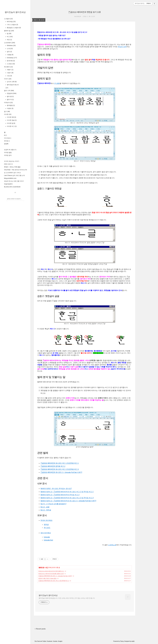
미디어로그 (8, 138)
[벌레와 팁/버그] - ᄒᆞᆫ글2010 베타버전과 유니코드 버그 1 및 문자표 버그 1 (67, 492)
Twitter (44, 641)
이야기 (8, 79)
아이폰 (8, 114)
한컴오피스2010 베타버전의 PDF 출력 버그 (51, 571)
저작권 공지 (8, 155)
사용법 (10, 55)
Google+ (60, 641)
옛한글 (46, 525)
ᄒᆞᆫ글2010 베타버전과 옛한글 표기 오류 (85, 12)
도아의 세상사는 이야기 (12, 161)
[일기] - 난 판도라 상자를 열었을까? (53, 504)
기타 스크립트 (12, 25)
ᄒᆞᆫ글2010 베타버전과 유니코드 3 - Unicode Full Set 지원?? (61, 472)
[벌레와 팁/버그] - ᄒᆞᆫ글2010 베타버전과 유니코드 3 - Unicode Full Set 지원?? (68, 501)
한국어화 (11, 61)
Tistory (122, 641)
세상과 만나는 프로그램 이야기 (14, 181)
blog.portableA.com (10, 178)
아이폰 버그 (12, 126)
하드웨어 (8, 67)
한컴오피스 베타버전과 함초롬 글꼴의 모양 (51, 574)
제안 (9, 40)
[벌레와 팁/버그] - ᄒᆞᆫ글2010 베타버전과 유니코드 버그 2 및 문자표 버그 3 (67, 498)
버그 (10, 37)
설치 (9, 52)
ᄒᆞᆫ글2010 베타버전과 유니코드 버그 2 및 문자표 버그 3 (60, 469)
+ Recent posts (40, 629)
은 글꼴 (57, 83)
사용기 (10, 73)
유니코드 (47, 528)
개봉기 (10, 70)
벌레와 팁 (9, 31)
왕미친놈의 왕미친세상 (15, 12)
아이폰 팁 (11, 123)
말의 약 (10, 99)
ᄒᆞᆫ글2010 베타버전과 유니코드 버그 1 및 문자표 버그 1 (60, 463)
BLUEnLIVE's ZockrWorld (12, 187)
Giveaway (12, 58)
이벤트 (10, 108)
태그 (6, 135)
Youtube (55, 641)
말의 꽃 (10, 96)
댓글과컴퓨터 (8, 184)
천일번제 (11, 93)
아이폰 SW (11, 117)
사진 (9, 76)
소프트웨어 (10, 43)
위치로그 (7, 141)
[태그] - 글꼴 (45, 507)
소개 (10, 49)
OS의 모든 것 (8, 164)
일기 (7, 111)
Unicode (47, 537)
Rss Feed (37, 641)
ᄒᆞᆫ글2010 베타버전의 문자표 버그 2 (53, 466)
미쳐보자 (8, 103)
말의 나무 (9, 91)
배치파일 (11, 22)
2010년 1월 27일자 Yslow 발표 (47, 578)
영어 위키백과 (46, 533)
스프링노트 (112, 545)
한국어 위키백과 (46, 520)
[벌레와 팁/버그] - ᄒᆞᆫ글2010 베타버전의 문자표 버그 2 (60, 495)
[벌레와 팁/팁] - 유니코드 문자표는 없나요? (56, 489)
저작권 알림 (8, 152)
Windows (11, 45)
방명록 (6, 144)
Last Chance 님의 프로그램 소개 (14, 175)
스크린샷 (11, 64)
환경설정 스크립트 (14, 28)
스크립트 (8, 19)
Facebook (49, 641)
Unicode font (48, 540)
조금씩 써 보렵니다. (10, 150)
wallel (133, 641)
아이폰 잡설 (12, 120)
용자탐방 (11, 105)
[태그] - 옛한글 (46, 510)
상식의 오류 (12, 82)
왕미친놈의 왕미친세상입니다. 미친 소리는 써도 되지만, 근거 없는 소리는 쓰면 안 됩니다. (67, 598)
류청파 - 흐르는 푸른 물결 (12, 167)
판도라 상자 (122, 47)
